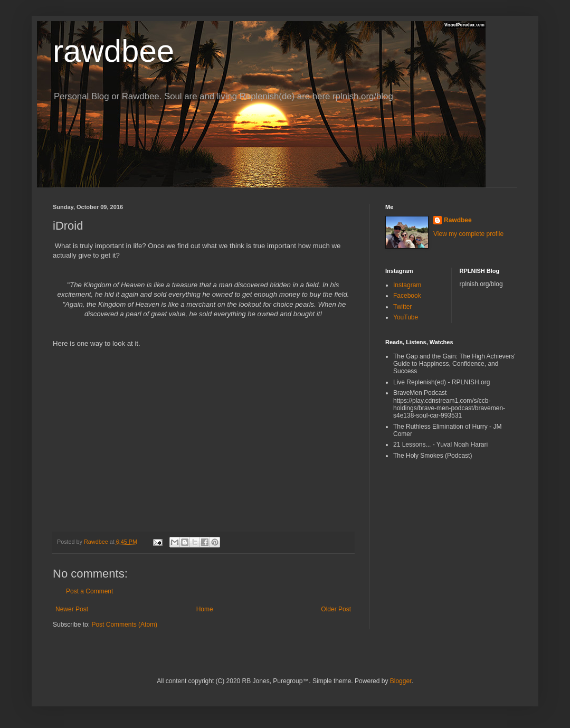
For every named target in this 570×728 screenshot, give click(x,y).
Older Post (336, 609)
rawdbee (113, 51)
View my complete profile (468, 234)
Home (205, 609)
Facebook (407, 296)
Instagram (407, 285)
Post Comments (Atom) (124, 625)
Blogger (401, 681)
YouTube (406, 317)
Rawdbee (458, 220)
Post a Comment (89, 591)
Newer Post (72, 609)
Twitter (402, 307)
